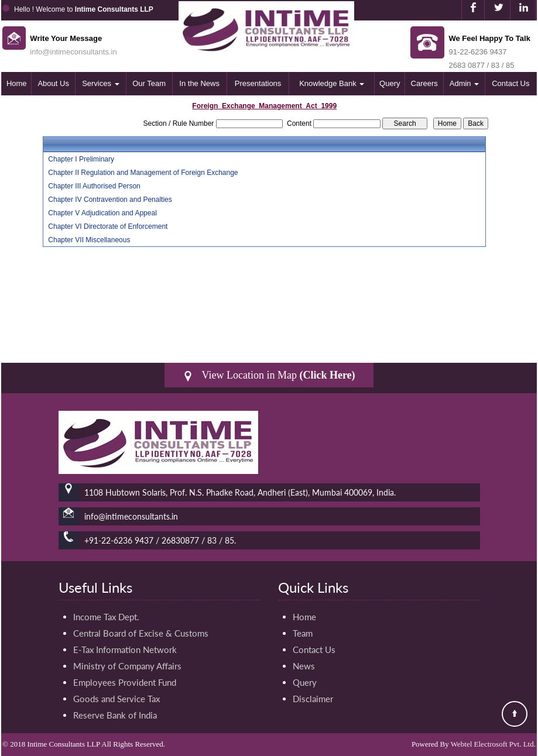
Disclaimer (313, 699)
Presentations (258, 83)
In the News (199, 83)
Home (17, 83)
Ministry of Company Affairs (127, 666)
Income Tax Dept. (106, 617)
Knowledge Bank (332, 83)
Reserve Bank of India (115, 715)
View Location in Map (269, 375)
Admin (464, 83)
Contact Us (510, 83)
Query (390, 83)
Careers (424, 83)
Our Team (149, 83)
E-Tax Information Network (125, 650)
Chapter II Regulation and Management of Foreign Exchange (143, 173)
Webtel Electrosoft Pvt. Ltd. (493, 744)
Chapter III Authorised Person (94, 186)
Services (100, 83)
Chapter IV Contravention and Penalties (110, 200)
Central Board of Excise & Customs (141, 633)
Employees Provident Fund (125, 682)
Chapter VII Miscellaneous (89, 240)
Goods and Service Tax (116, 699)
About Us (53, 83)
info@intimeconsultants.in (73, 52)
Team (303, 633)
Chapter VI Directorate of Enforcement (108, 226)
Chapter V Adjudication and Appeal (102, 213)
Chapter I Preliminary (81, 159)
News (304, 666)
